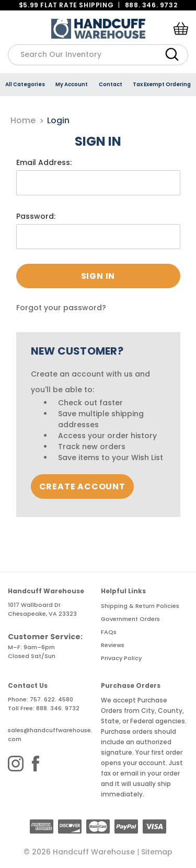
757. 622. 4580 (51, 699)
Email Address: (44, 162)
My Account (72, 84)
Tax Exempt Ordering (162, 84)
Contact (111, 84)
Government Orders (130, 619)
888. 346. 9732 (151, 5)
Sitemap (157, 852)
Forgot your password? (61, 308)
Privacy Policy (121, 658)
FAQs (109, 632)
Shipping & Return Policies (140, 606)
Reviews (113, 645)
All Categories (25, 84)
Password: (36, 216)
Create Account (82, 486)
